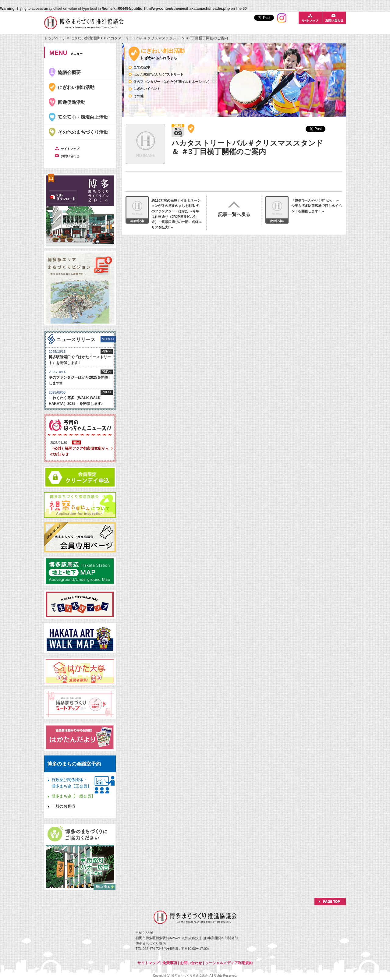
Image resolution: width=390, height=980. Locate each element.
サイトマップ (148, 963)
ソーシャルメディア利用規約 (229, 963)
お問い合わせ (191, 963)
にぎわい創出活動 (85, 38)
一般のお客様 (63, 806)
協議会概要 (69, 72)
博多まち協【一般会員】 (73, 796)
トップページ (56, 38)
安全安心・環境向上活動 (83, 117)
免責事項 (170, 963)
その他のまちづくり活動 (83, 132)
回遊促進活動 (72, 102)
